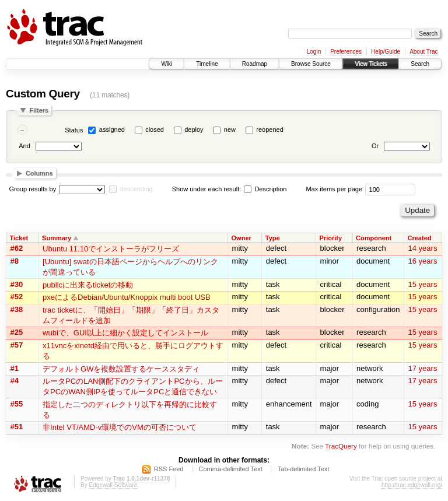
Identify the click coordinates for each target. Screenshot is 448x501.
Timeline (207, 64)
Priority (331, 238)
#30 (17, 284)
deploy (194, 129)
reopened (270, 129)
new (230, 129)
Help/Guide (386, 52)
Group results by (33, 189)
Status (74, 130)
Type (273, 238)
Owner (242, 238)
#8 (15, 261)
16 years (423, 261)
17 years (423, 368)
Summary (57, 238)
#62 (17, 248)
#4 (15, 381)
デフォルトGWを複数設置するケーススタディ (121, 369)
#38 (17, 309)
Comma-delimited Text (231, 469)
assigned (112, 129)
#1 (15, 368)
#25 (17, 332)
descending (136, 189)
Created (420, 238)
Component (374, 238)
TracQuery (341, 446)
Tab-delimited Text (303, 469)
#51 (17, 427)
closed (155, 129)
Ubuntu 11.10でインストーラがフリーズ (111, 249)
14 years (423, 248)
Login (314, 52)
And (24, 146)
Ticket (19, 238)
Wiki (167, 64)
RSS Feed (169, 469)
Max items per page (334, 189)
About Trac (423, 52)
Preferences (346, 52)
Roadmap (255, 64)
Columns (39, 173)
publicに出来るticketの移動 (88, 285)
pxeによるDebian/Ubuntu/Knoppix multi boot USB (127, 297)
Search (420, 64)
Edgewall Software (113, 485)
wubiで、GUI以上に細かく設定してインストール (125, 333)
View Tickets (371, 64)
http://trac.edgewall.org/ (412, 485)
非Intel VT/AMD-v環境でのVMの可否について (120, 427)
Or (375, 146)
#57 (17, 345)
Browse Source (311, 64)
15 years (423, 284)
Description (265, 189)
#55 (17, 404)
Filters (39, 110)
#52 (17, 297)
